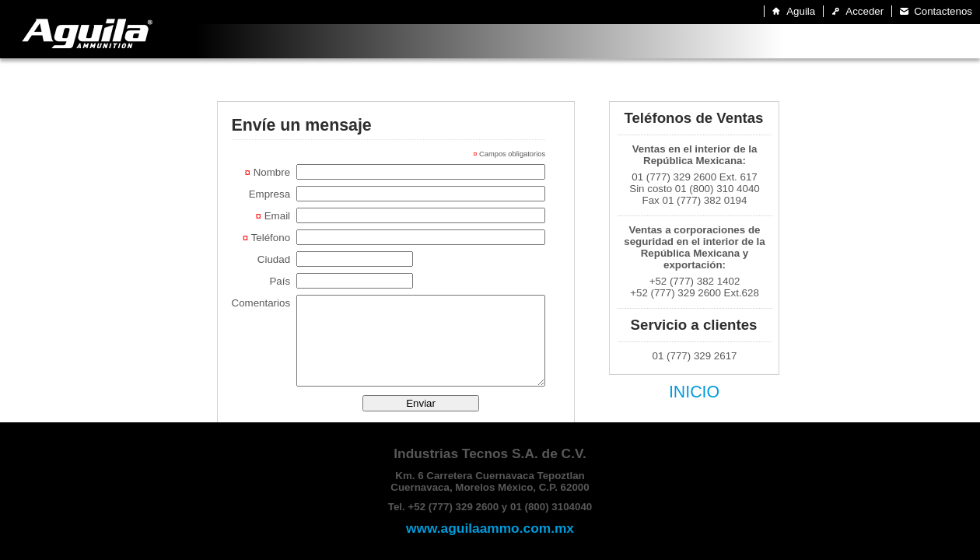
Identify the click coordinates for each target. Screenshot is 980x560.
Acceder (864, 11)
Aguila (801, 11)
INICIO (694, 392)
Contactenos (943, 11)
